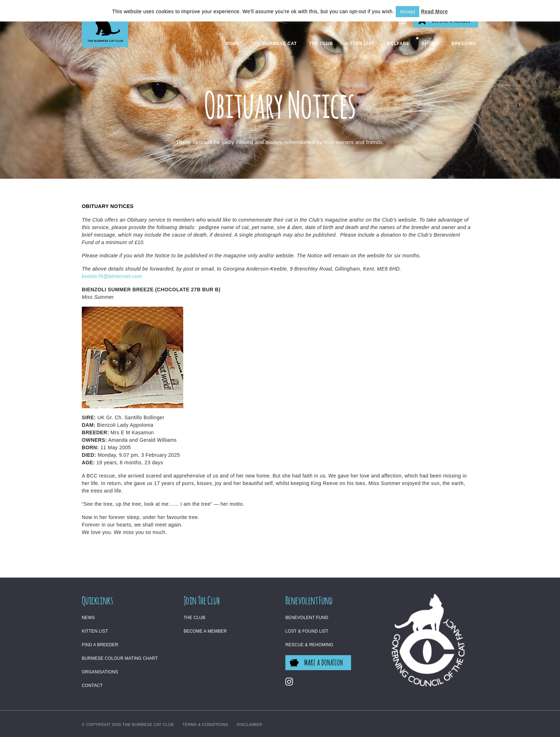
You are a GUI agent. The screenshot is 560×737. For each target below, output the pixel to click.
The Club (321, 44)
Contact (92, 686)
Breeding (464, 44)
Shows (431, 44)
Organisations (100, 672)
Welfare (398, 44)
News (88, 618)
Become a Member (205, 631)
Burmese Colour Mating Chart (120, 658)
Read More (434, 11)
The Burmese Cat (274, 44)
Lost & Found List (307, 631)
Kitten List (360, 44)
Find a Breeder (100, 645)
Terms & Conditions (205, 724)
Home (232, 44)
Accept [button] (407, 12)
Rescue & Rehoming (309, 645)
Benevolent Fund (307, 618)
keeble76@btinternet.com (112, 276)
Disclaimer (249, 724)
